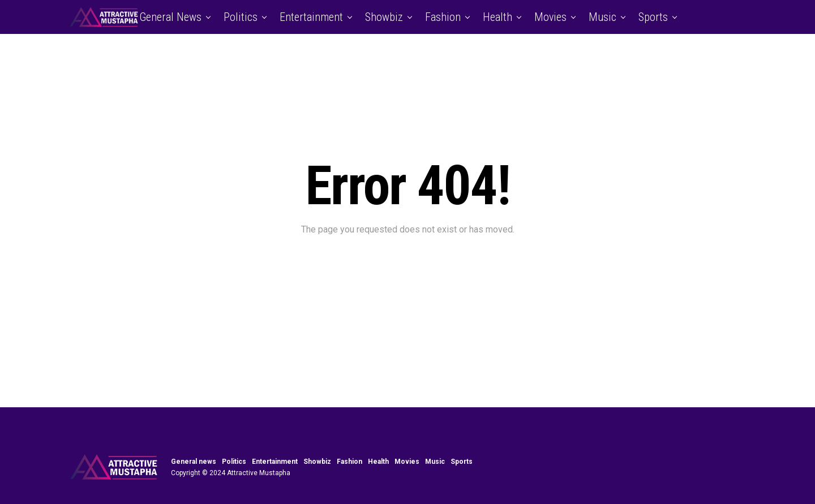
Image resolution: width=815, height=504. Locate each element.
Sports (653, 17)
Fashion (443, 17)
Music (602, 17)
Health (497, 17)
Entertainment (311, 17)
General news (170, 17)
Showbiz (384, 17)
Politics (241, 17)
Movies (550, 17)
